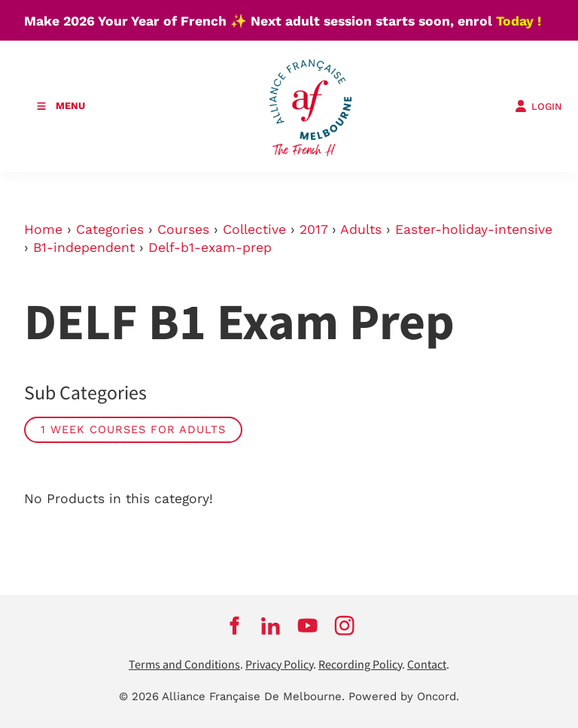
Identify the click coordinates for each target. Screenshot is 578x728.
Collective (254, 229)
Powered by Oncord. (404, 696)
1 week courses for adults (133, 429)
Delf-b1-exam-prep (210, 247)
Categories (110, 229)
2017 (313, 229)
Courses (183, 229)
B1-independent (84, 247)
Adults (361, 229)
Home (43, 229)
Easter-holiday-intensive (474, 229)
